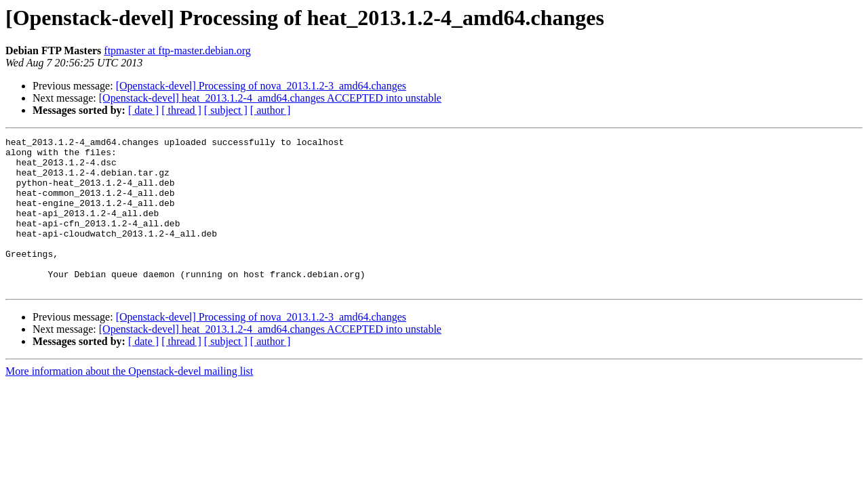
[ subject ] (226, 110)
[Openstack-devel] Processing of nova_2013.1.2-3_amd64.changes (261, 86)
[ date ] (143, 110)
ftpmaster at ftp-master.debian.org (177, 50)
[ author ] (271, 110)
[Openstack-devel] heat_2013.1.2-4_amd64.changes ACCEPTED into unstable (270, 98)
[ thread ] (181, 110)
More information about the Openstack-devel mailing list (129, 402)
